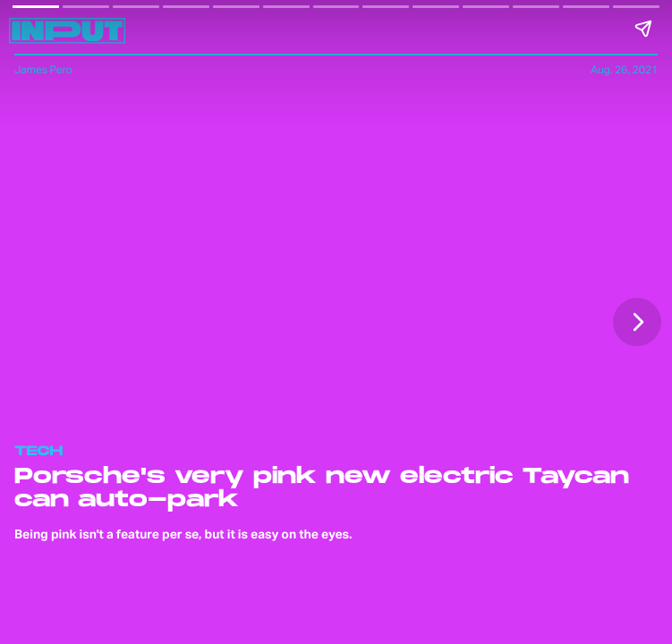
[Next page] (637, 322)
